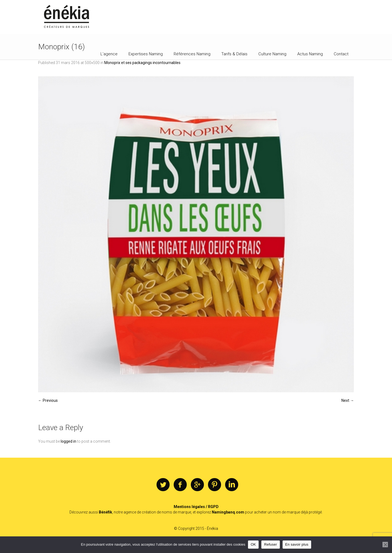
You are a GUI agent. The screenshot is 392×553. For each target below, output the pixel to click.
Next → (348, 400)
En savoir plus (297, 544)
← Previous (48, 400)
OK (253, 544)
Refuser (270, 544)
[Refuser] (385, 545)
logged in (68, 441)
